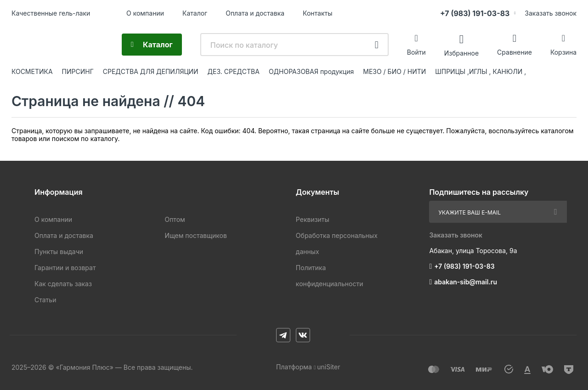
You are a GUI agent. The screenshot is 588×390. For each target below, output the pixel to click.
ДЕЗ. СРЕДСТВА (234, 71)
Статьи (45, 300)
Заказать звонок (551, 13)
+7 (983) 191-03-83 (475, 13)
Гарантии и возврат (65, 268)
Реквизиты (313, 219)
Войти (416, 52)
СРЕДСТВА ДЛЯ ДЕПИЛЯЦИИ (151, 71)
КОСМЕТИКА (32, 71)
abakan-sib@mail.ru (466, 282)
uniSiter (328, 367)
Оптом (175, 219)
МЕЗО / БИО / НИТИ (394, 71)
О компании (145, 13)
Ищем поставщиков (195, 235)
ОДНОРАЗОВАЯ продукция (311, 71)
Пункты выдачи (59, 252)
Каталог (195, 13)
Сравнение (514, 52)
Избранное (461, 53)
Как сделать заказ (63, 284)
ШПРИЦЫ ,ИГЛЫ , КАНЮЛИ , (481, 71)
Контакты (317, 13)
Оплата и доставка (255, 13)
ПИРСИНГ (78, 71)
